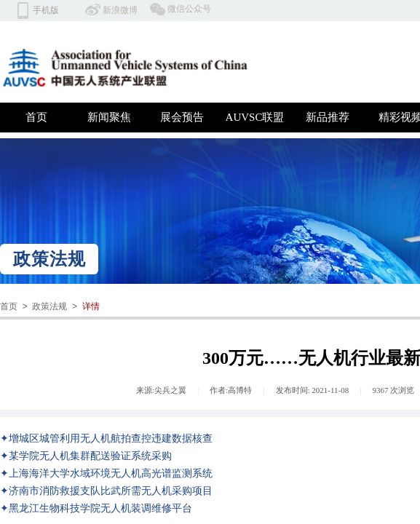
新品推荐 (328, 117)
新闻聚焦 (109, 117)
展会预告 (182, 117)
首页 (36, 117)
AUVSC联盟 (255, 117)
